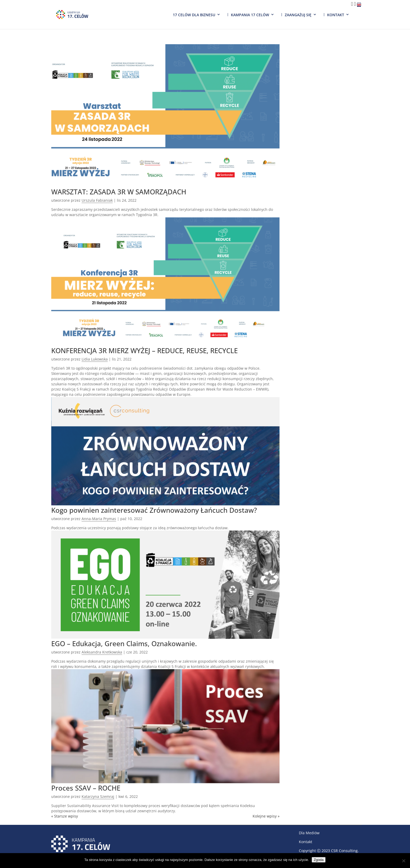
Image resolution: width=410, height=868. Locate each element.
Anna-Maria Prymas (99, 519)
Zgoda (319, 860)
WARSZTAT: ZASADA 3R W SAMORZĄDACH (119, 192)
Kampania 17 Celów (250, 15)
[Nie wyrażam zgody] (403, 861)
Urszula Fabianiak (97, 200)
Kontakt (336, 15)
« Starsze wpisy (65, 816)
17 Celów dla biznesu (194, 15)
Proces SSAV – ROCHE (86, 788)
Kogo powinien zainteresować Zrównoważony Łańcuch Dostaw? (154, 510)
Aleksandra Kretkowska (102, 652)
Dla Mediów (309, 833)
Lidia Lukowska (95, 359)
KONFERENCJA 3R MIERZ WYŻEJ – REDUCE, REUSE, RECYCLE (144, 351)
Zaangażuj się (298, 15)
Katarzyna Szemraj (98, 796)
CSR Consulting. (345, 851)
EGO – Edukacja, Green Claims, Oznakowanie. (124, 644)
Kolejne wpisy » (266, 816)
